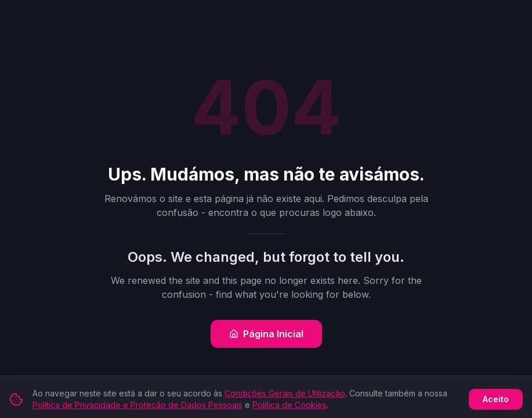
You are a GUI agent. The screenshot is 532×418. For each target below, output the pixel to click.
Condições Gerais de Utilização (285, 397)
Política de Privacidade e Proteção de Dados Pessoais (137, 408)
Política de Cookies (289, 408)
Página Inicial (266, 334)
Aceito (496, 403)
